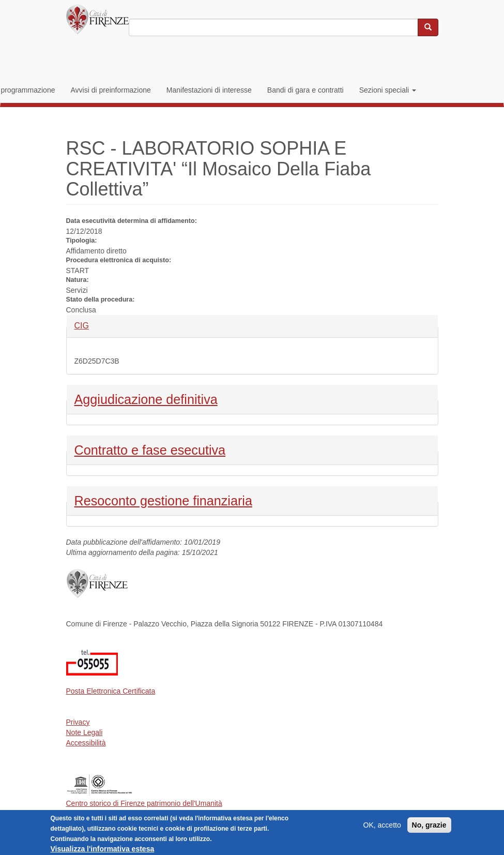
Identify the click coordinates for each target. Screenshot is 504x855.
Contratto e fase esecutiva (150, 449)
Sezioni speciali (388, 90)
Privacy (78, 722)
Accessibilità (86, 743)
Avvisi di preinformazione (110, 90)
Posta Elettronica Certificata (111, 691)
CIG (92, 325)
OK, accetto (382, 828)
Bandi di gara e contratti (306, 90)
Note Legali (85, 732)
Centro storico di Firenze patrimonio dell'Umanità (144, 803)
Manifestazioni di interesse (209, 90)
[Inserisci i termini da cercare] (273, 27)
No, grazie (429, 828)
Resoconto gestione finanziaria (163, 500)
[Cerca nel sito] (428, 27)
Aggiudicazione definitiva (146, 398)
